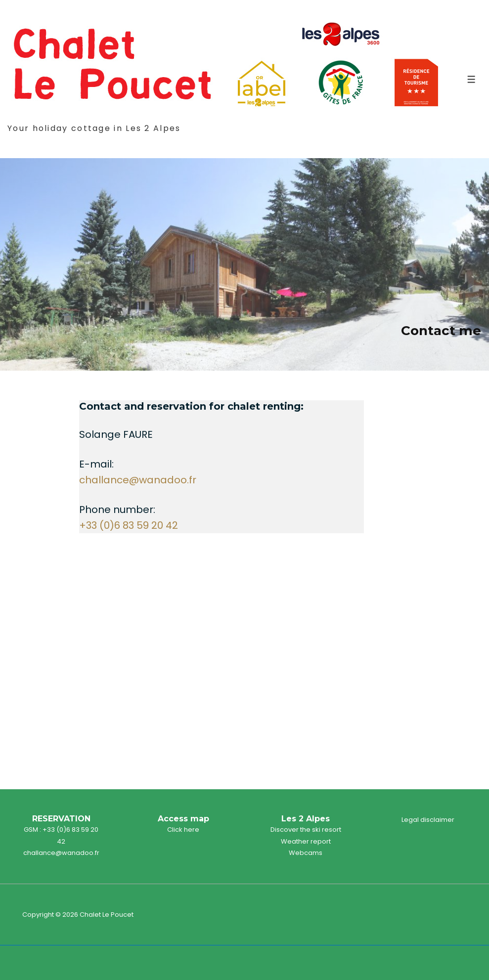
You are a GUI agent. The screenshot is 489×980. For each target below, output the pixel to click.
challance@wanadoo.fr (138, 480)
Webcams (306, 853)
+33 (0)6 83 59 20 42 (129, 525)
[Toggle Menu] (471, 79)
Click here (183, 830)
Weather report (306, 841)
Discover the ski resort (306, 830)
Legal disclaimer (428, 820)
